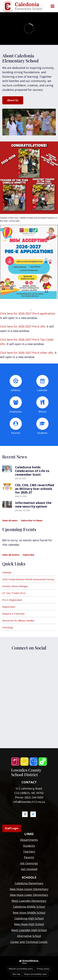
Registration (9, 607)
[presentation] (27, 310)
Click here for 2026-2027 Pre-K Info (23, 326)
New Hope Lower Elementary (29, 895)
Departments (29, 840)
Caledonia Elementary (29, 883)
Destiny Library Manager (15, 586)
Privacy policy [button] (43, 969)
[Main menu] (52, 6)
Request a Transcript (13, 614)
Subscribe (29, 555)
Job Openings (29, 863)
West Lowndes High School (29, 930)
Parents (29, 857)
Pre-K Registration (12, 600)
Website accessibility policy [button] (21, 969)
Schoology (8, 627)
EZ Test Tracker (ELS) (14, 593)
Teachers (29, 852)
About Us (13, 100)
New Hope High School (29, 924)
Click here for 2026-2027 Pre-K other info (27, 353)
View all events (11, 555)
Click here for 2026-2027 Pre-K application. (28, 313)
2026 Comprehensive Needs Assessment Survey (28, 579)
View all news (10, 520)
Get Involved (29, 869)
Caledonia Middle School (29, 907)
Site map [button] (16, 974)
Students (29, 846)
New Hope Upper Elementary (29, 889)
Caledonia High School (29, 918)
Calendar (7, 572)
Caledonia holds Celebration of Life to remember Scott (32, 471)
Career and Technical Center (29, 942)
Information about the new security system (33, 505)
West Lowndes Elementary (29, 901)
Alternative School (29, 936)
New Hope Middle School (29, 913)
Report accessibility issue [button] (36, 974)
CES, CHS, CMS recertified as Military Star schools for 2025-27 (35, 489)
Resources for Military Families (18, 620)
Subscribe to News (32, 520)
